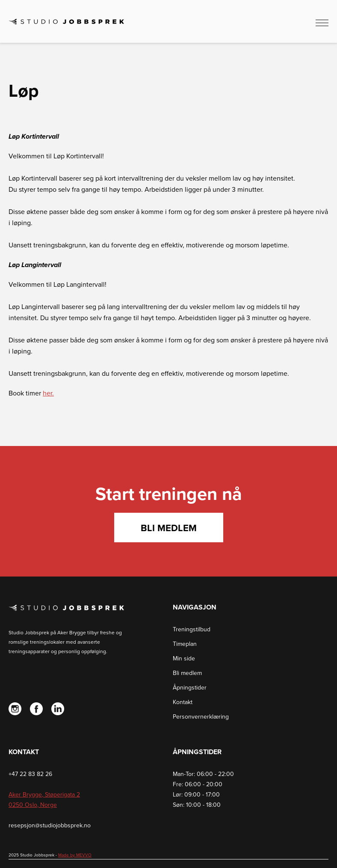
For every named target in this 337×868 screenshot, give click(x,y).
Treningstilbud (192, 629)
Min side (184, 658)
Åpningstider (190, 688)
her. (48, 393)
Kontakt (183, 702)
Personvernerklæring (201, 717)
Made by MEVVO (75, 855)
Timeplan (185, 644)
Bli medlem (169, 528)
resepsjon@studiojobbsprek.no (50, 825)
